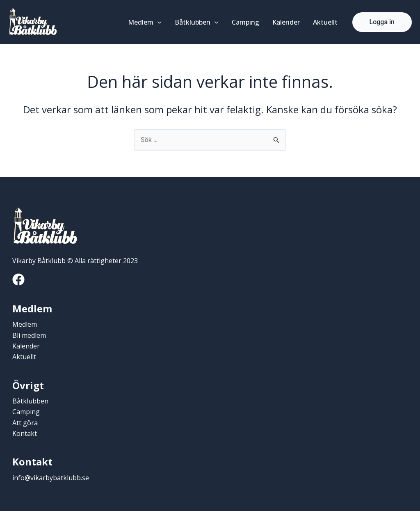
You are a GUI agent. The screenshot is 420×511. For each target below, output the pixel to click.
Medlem (145, 22)
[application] (157, 22)
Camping (245, 22)
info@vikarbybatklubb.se (51, 478)
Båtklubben (197, 22)
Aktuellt (325, 22)
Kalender (286, 22)
